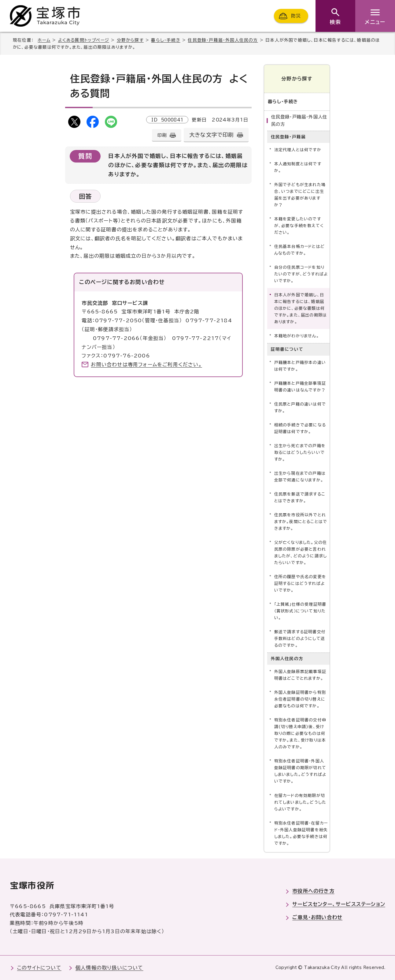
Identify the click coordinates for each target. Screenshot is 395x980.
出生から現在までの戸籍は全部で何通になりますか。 (300, 477)
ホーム (44, 40)
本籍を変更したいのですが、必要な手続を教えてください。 (299, 226)
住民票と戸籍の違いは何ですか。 (300, 408)
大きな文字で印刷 (212, 135)
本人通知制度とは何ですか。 (298, 167)
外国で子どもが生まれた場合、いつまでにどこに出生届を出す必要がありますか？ (300, 195)
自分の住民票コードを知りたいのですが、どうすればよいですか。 (301, 274)
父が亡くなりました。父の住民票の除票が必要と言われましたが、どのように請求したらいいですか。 (301, 553)
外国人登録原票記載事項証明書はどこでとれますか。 (300, 675)
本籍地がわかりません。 (297, 336)
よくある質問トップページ (84, 40)
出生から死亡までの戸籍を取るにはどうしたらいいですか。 (300, 453)
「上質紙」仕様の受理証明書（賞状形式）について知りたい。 (300, 611)
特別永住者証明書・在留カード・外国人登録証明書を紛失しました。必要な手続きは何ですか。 (301, 833)
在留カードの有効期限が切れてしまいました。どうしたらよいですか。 (300, 802)
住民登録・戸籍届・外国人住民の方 (223, 40)
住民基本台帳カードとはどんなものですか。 (299, 250)
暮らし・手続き (166, 40)
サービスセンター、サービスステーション (339, 904)
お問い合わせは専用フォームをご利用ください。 (146, 365)
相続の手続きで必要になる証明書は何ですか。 (300, 428)
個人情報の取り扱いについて (109, 968)
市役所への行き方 (313, 891)
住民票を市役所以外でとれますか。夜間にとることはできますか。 (301, 522)
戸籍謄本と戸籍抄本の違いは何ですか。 (300, 366)
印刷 (162, 135)
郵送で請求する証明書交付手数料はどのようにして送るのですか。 (300, 639)
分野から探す (130, 40)
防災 (296, 16)
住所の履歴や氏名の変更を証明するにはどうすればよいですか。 (300, 584)
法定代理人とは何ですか (298, 150)
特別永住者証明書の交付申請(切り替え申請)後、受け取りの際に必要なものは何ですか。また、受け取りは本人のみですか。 (300, 733)
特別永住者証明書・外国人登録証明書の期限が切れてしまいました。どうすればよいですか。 (300, 771)
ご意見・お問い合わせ (317, 917)
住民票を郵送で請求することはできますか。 (300, 497)
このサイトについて (39, 968)
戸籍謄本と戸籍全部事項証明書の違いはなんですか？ (300, 387)
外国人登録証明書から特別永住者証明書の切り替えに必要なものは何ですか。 (300, 699)
